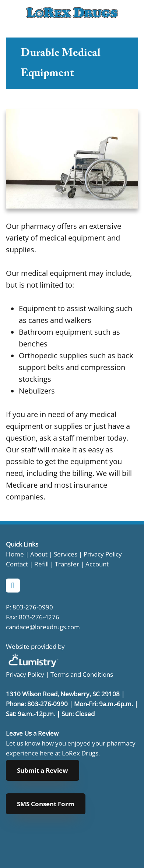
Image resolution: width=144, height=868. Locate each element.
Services (66, 554)
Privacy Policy (102, 554)
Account (97, 564)
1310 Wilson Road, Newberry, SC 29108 (63, 694)
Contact (17, 564)
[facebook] (13, 586)
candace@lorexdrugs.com (43, 627)
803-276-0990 (33, 607)
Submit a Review (43, 770)
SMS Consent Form (46, 804)
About (39, 554)
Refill (42, 564)
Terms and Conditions (82, 674)
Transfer (67, 564)
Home (15, 554)
